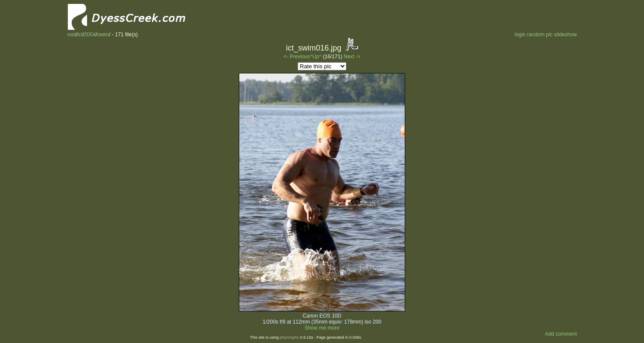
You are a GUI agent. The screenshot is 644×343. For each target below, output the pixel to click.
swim (103, 35)
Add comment (561, 334)
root (72, 35)
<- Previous (297, 57)
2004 (90, 35)
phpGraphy (290, 337)
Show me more (322, 328)
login (520, 35)
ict (80, 35)
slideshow (566, 35)
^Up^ (316, 57)
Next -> (352, 57)
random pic (540, 35)
